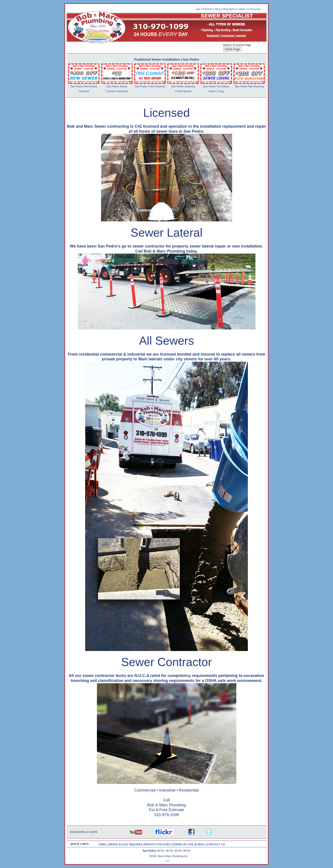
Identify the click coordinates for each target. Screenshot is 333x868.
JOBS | (104, 844)
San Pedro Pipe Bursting (249, 86)
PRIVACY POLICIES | (158, 844)
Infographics (229, 9)
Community (254, 9)
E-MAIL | (201, 844)
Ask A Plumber (204, 9)
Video (242, 9)
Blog (218, 9)
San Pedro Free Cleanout (150, 86)
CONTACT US (216, 844)
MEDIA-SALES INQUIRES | (127, 844)
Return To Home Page (237, 45)
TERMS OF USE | (184, 844)
